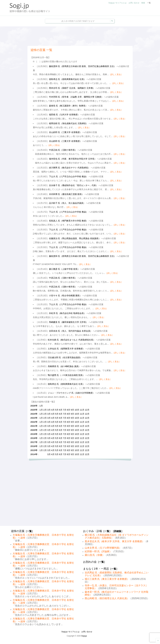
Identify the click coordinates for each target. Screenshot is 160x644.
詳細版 (118, 531)
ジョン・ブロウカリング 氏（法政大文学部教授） (71, 393)
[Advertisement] (80, 36)
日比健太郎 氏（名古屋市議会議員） (65, 357)
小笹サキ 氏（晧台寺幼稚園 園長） (65, 296)
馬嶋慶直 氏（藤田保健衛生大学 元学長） (69, 322)
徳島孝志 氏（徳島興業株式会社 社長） (67, 79)
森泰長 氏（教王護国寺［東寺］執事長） (68, 106)
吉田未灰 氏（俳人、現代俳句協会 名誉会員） (71, 331)
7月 (65, 410)
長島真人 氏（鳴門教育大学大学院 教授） (69, 221)
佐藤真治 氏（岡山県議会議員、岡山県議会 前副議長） (75, 238)
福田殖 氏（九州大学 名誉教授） (64, 115)
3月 (49, 410)
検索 (143, 3)
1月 (41, 406)
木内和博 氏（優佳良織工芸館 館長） (66, 194)
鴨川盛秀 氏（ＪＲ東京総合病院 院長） (66, 375)
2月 (45, 410)
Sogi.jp (84, 636)
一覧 (149, 3)
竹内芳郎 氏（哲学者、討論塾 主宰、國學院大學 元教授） (76, 97)
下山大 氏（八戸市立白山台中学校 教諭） (69, 176)
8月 (69, 410)
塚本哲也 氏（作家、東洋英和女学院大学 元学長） (73, 159)
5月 (57, 410)
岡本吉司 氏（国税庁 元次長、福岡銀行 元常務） (72, 88)
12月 (87, 410)
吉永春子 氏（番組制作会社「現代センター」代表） (73, 185)
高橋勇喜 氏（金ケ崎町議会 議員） (64, 366)
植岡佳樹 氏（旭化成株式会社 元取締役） (69, 123)
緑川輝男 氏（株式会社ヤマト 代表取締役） (70, 168)
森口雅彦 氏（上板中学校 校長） (64, 269)
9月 (72, 410)
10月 (77, 410)
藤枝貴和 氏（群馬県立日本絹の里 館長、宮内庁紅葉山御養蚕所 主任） (82, 66)
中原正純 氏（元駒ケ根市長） (63, 150)
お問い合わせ (134, 3)
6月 (61, 410)
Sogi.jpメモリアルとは (118, 3)
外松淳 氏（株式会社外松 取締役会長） (67, 313)
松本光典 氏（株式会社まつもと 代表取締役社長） (72, 340)
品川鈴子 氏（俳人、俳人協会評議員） (67, 203)
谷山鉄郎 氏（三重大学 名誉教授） (65, 132)
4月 (53, 410)
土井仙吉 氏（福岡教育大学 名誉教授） (66, 349)
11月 (82, 410)
